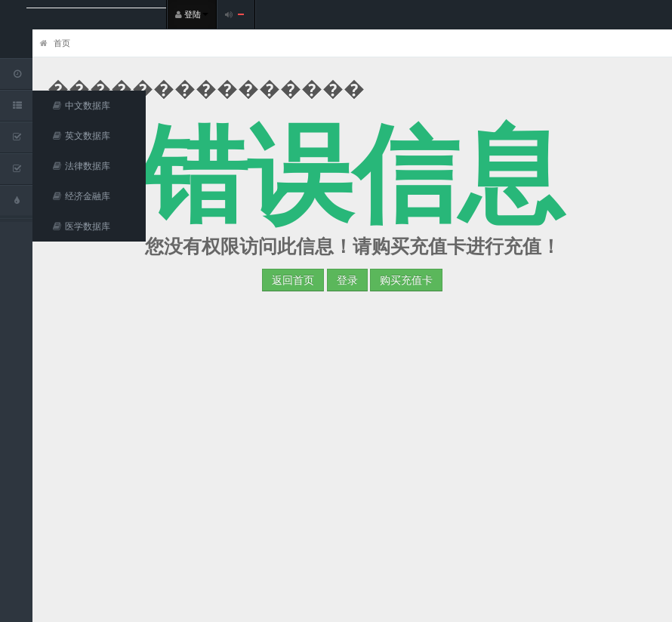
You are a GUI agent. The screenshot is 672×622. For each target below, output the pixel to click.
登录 (347, 280)
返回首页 (293, 280)
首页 (55, 43)
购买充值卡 (406, 280)
